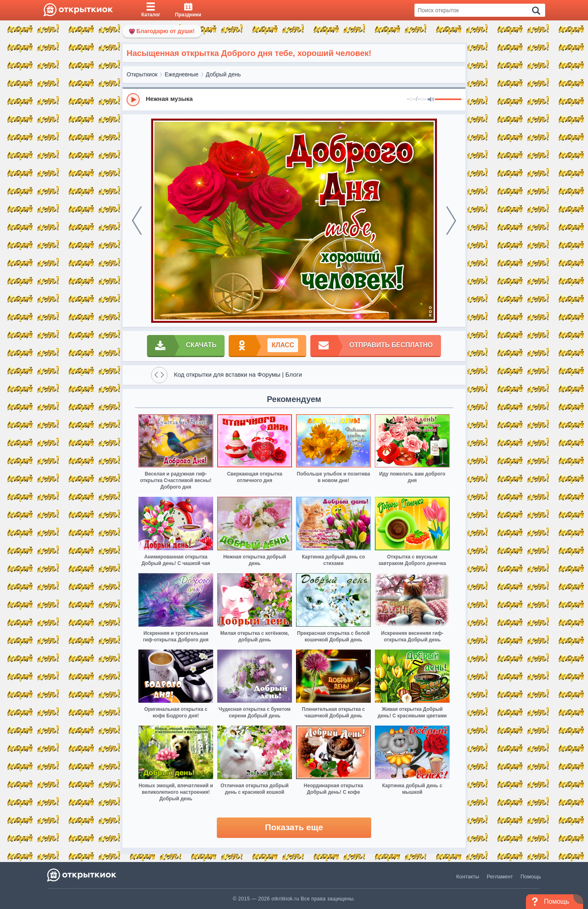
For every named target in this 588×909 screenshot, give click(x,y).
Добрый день (223, 74)
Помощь (531, 877)
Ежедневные (182, 74)
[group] (294, 99)
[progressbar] (448, 100)
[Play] (133, 100)
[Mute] (431, 100)
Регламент (500, 877)
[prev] (137, 221)
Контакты (468, 877)
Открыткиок (142, 74)
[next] (451, 221)
